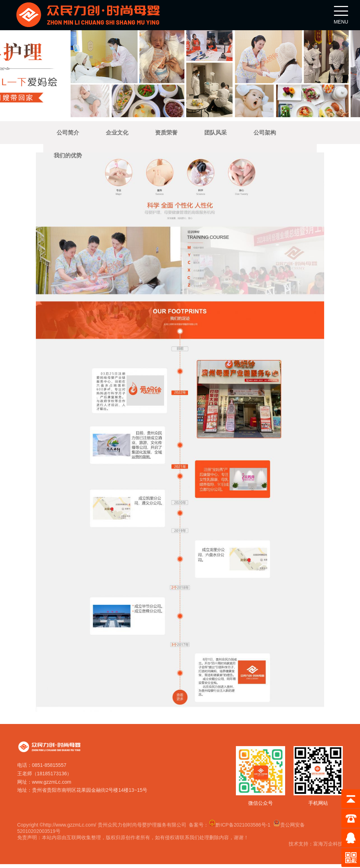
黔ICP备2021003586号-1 (240, 827)
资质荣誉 (166, 134)
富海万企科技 (327, 846)
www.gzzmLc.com (52, 784)
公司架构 (265, 134)
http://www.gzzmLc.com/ (70, 827)
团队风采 (216, 134)
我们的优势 (68, 157)
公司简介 (68, 134)
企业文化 (117, 134)
